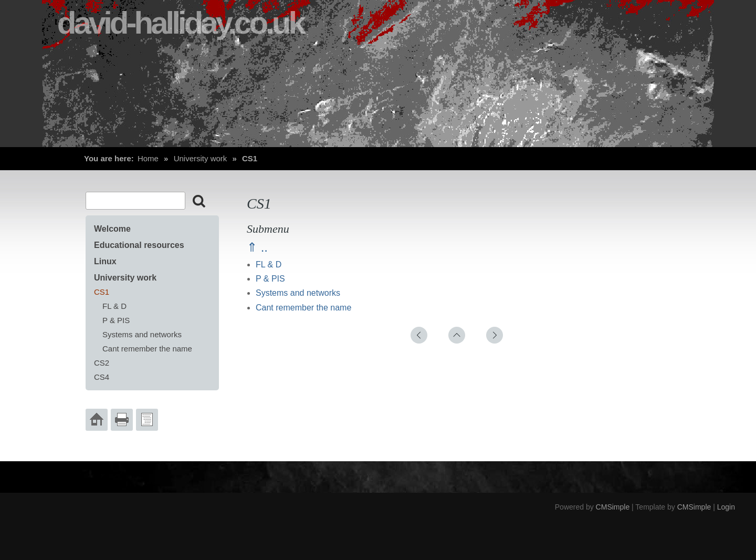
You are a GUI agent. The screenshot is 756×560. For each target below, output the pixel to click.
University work (201, 158)
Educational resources (139, 245)
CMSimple (613, 507)
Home (148, 158)
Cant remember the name (303, 308)
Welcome (112, 229)
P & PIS (270, 279)
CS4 (102, 377)
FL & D (269, 265)
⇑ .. (257, 247)
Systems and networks (298, 293)
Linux (105, 261)
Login (726, 507)
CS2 (102, 363)
